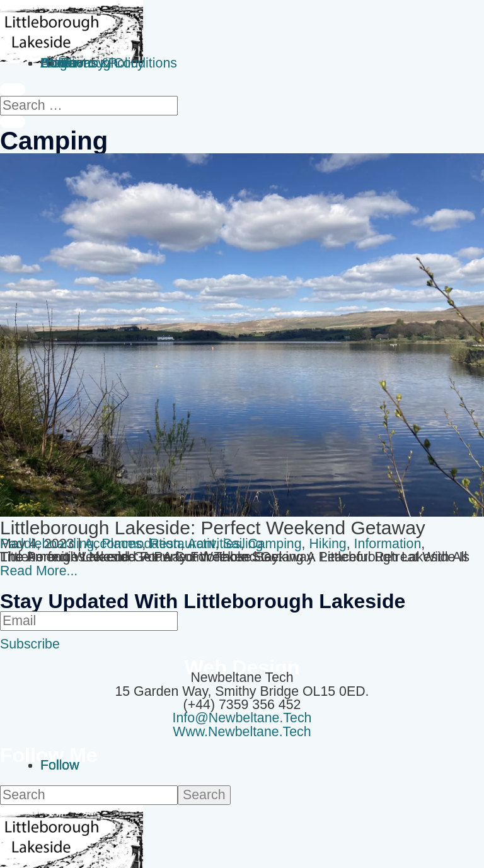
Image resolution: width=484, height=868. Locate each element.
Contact (64, 63)
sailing (243, 544)
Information (388, 544)
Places (122, 544)
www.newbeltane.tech (242, 732)
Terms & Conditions (119, 63)
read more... (39, 571)
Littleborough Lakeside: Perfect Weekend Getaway (213, 528)
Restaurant (182, 544)
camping (274, 544)
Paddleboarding (47, 544)
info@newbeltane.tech (242, 718)
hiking (327, 544)
